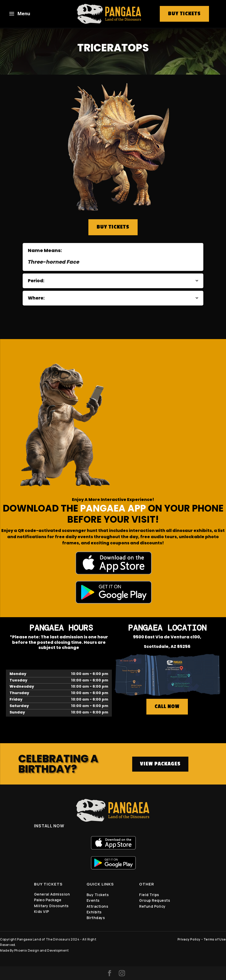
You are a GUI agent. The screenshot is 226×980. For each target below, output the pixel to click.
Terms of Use (215, 939)
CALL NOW (167, 707)
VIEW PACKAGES (160, 764)
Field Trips (149, 895)
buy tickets (184, 14)
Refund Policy (152, 906)
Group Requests (155, 900)
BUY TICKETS (113, 227)
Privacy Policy (189, 939)
